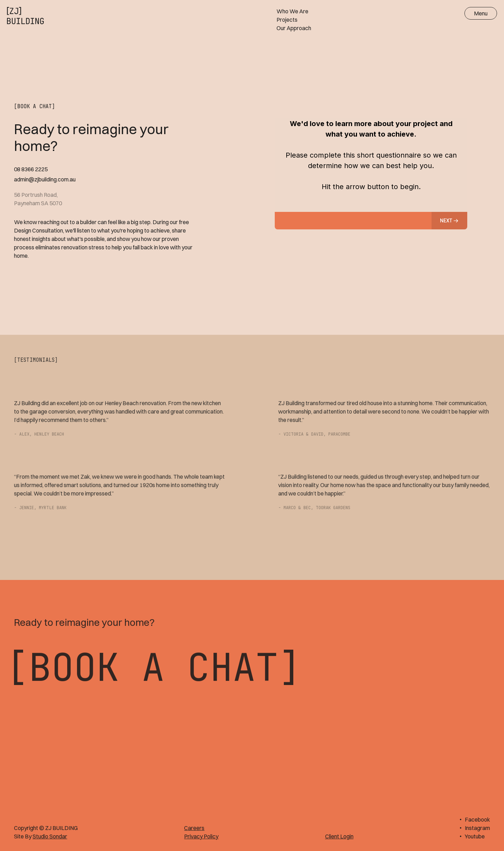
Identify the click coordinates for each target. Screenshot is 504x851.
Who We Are (292, 11)
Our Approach (294, 28)
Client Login (339, 836)
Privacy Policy (201, 836)
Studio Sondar (50, 836)
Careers (194, 828)
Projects (287, 20)
